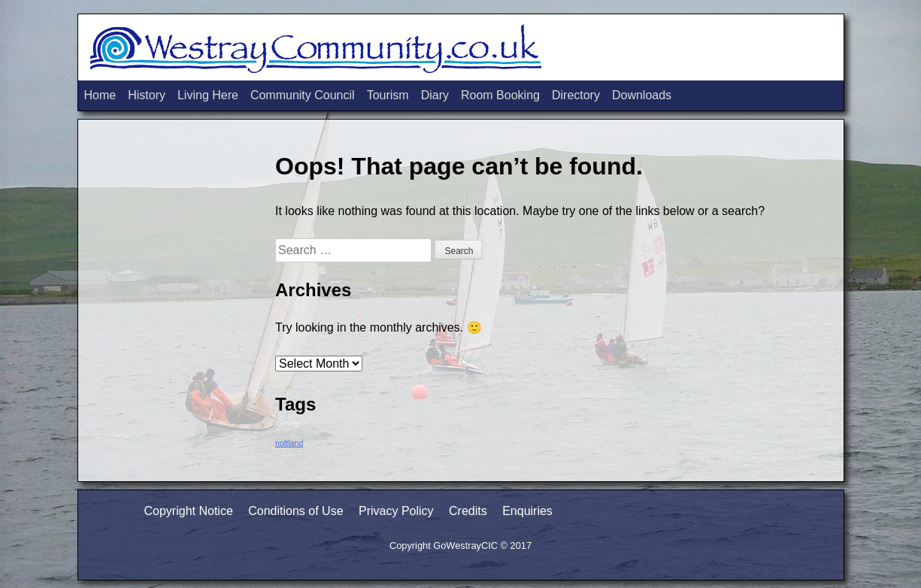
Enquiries (527, 511)
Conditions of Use (295, 511)
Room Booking (500, 95)
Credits (468, 511)
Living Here (208, 95)
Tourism (388, 95)
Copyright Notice (189, 511)
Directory (576, 95)
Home (100, 95)
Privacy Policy (396, 511)
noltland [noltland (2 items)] (289, 443)
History (147, 95)
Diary (435, 95)
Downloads (642, 95)
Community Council (303, 95)
